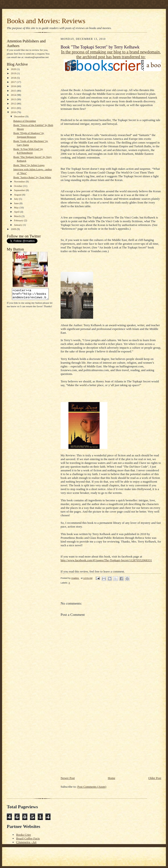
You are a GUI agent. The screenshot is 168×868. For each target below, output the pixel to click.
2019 (14, 73)
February (19, 220)
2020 (14, 69)
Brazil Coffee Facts (28, 838)
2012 (14, 103)
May (17, 207)
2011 (14, 108)
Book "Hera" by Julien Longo (29, 165)
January (18, 225)
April (17, 212)
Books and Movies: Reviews (46, 21)
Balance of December (25, 121)
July (16, 199)
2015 (14, 91)
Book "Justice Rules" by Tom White (32, 177)
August (18, 195)
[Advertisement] (96, 743)
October (19, 186)
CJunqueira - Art (26, 842)
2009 (14, 229)
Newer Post (68, 778)
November (20, 181)
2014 (14, 95)
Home (112, 778)
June (17, 203)
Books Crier (24, 835)
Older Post (155, 778)
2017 (14, 82)
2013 (14, 99)
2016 (14, 86)
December (20, 116)
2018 (14, 78)
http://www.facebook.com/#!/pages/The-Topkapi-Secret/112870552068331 (106, 560)
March (18, 216)
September (20, 190)
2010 (14, 112)
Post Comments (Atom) (92, 787)
